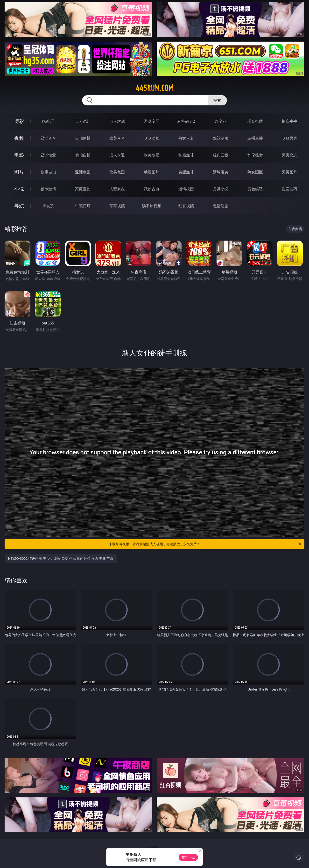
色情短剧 (221, 206)
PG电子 (48, 121)
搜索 (217, 100)
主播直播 (255, 138)
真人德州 (83, 121)
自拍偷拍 (83, 138)
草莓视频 (117, 206)
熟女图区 (255, 172)
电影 (19, 155)
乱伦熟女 (255, 155)
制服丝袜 (186, 155)
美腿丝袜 (186, 172)
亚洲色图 (83, 172)
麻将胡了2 (186, 121)
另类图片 (289, 172)
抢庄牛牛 (289, 121)
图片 (19, 172)
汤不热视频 (152, 206)
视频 (19, 138)
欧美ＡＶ (117, 138)
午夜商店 (83, 206)
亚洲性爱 (48, 155)
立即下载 (188, 857)
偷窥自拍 (48, 172)
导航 (19, 206)
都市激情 (48, 189)
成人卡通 (117, 155)
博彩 (19, 121)
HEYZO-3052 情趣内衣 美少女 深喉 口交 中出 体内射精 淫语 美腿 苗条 (61, 558)
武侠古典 (152, 189)
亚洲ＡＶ (48, 138)
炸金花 (221, 121)
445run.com (154, 88)
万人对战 (117, 121)
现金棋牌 (255, 121)
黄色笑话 (255, 189)
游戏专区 (152, 121)
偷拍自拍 (83, 155)
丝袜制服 (221, 138)
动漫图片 (152, 172)
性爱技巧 (289, 189)
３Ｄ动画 (152, 138)
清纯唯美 (221, 172)
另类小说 (221, 189)
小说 (19, 189)
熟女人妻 (186, 138)
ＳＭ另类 (289, 138)
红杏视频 (186, 206)
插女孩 (48, 206)
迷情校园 (186, 189)
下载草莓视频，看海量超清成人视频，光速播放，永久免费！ (205, 544)
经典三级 (221, 155)
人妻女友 (117, 189)
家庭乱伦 (83, 189)
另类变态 (289, 155)
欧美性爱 (152, 155)
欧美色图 (117, 172)
